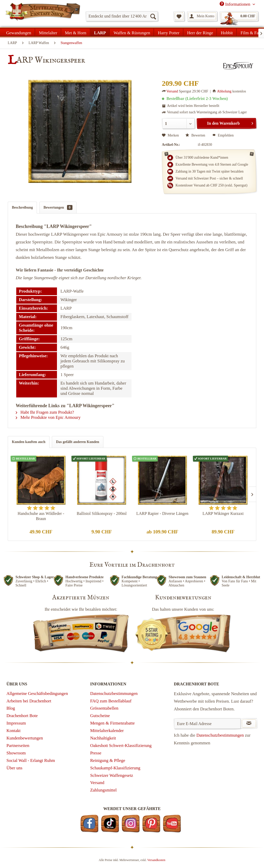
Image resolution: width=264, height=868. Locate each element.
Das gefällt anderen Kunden (77, 442)
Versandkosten (156, 860)
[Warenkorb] (239, 16)
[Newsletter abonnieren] (249, 724)
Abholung (224, 91)
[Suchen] (153, 16)
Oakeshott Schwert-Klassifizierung (121, 746)
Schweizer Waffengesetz (112, 775)
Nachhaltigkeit (103, 738)
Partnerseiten (18, 746)
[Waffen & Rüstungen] (132, 32)
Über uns (14, 768)
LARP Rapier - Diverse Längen (162, 513)
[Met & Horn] (76, 32)
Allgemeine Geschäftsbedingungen (37, 693)
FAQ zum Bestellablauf (111, 701)
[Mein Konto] (202, 16)
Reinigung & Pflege (108, 760)
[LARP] (100, 32)
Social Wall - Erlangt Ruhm (31, 760)
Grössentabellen (104, 708)
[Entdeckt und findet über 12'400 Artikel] (122, 16)
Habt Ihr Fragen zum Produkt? (45, 412)
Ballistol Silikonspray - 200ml (102, 513)
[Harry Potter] (168, 32)
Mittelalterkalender (107, 731)
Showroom (16, 753)
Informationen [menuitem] (236, 4)
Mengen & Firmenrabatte (113, 723)
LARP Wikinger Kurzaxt (223, 513)
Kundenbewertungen (25, 738)
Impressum (16, 723)
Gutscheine (100, 716)
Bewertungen (58, 207)
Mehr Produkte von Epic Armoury (48, 417)
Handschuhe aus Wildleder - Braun (41, 516)
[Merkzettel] (179, 16)
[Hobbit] (227, 32)
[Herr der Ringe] (200, 32)
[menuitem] (122, 16)
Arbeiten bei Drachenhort (29, 701)
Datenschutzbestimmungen (114, 693)
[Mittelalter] (48, 32)
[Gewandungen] (19, 32)
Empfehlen (223, 135)
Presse (96, 753)
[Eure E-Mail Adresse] (207, 724)
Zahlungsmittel (104, 790)
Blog (11, 708)
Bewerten (196, 135)
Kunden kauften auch (29, 442)
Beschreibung (22, 207)
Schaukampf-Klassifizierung (115, 768)
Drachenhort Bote (22, 716)
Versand (172, 91)
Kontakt (14, 731)
